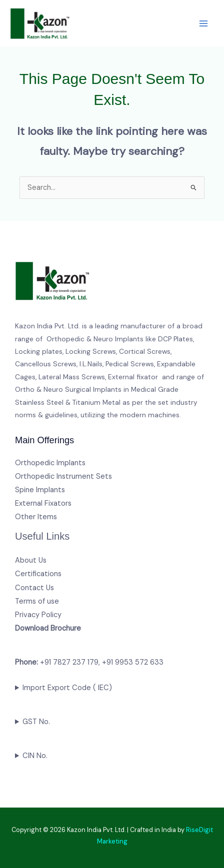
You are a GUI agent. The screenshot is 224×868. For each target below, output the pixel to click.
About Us (31, 560)
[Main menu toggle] (203, 23)
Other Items (36, 517)
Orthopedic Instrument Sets (63, 476)
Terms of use (37, 601)
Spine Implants (40, 490)
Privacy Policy (38, 615)
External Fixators (43, 503)
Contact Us (34, 588)
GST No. (36, 722)
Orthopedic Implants (50, 463)
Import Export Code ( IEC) (67, 688)
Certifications (38, 574)
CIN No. (35, 756)
